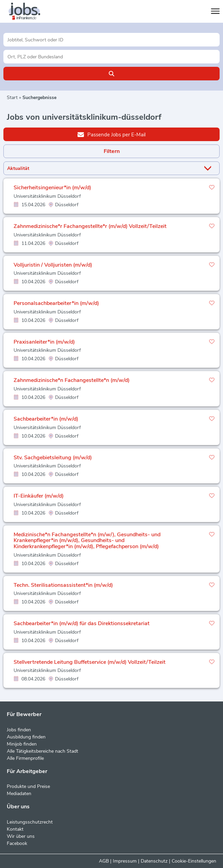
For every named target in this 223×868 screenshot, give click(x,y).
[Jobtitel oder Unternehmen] (112, 40)
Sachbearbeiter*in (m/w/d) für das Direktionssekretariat (82, 623)
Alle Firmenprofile (25, 758)
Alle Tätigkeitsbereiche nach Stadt (42, 751)
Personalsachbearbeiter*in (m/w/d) (56, 303)
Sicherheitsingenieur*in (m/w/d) (52, 188)
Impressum (125, 861)
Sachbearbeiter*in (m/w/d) (46, 419)
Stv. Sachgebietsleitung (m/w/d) (53, 458)
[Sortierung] (103, 168)
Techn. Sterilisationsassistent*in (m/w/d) (63, 585)
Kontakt (15, 829)
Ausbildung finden (26, 737)
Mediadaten (19, 794)
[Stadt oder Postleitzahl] (112, 57)
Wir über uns (21, 836)
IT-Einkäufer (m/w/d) (39, 496)
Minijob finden (22, 744)
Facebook (17, 843)
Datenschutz (154, 861)
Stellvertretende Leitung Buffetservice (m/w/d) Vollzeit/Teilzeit (90, 662)
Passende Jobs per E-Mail (112, 134)
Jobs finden (19, 730)
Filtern (112, 151)
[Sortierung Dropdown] (209, 168)
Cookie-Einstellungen (194, 861)
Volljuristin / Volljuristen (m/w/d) (53, 265)
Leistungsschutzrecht (30, 822)
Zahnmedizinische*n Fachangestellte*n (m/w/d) (72, 380)
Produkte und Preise (28, 786)
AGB (104, 861)
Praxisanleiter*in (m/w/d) (44, 342)
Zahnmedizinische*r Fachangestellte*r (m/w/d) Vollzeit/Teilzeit (90, 226)
